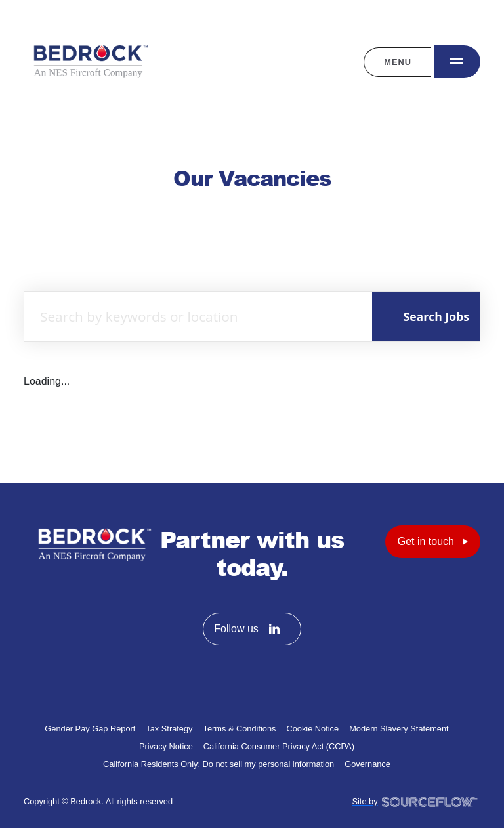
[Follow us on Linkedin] (274, 629)
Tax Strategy (169, 729)
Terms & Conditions (240, 729)
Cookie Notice (312, 729)
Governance (367, 764)
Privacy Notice (166, 746)
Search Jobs (436, 316)
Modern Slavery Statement (399, 729)
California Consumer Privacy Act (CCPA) (279, 746)
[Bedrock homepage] (89, 62)
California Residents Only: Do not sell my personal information (219, 764)
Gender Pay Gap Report (90, 729)
